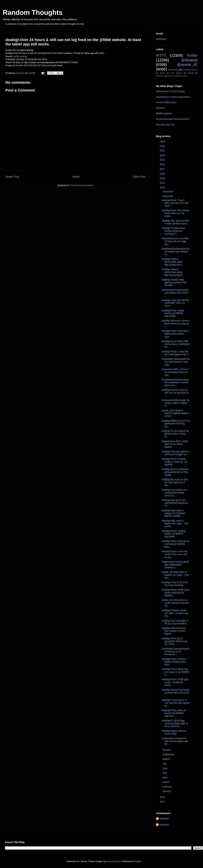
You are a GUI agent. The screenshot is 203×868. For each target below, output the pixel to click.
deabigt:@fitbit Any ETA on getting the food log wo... (176, 424)
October (167, 750)
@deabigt (189, 60)
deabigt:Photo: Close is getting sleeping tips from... (174, 662)
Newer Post (12, 177)
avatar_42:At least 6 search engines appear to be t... (175, 413)
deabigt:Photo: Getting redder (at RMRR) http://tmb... (174, 534)
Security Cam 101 (165, 125)
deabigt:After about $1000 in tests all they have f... (176, 222)
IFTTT (161, 55)
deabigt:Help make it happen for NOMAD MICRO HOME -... (174, 513)
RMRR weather (164, 113)
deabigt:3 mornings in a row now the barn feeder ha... (176, 703)
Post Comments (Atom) (82, 185)
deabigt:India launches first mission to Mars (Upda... (174, 631)
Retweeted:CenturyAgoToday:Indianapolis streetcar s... (175, 565)
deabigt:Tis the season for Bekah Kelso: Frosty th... (176, 434)
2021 (163, 151)
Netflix (162, 73)
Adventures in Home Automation (173, 97)
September (168, 754)
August (166, 759)
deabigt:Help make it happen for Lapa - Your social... (175, 524)
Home (76, 177)
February (167, 787)
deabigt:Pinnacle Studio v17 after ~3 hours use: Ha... (175, 613)
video (181, 76)
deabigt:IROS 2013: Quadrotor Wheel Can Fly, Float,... (175, 641)
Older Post (139, 177)
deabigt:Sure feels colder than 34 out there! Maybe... (175, 444)
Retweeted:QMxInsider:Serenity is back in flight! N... (176, 403)
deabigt (191, 73)
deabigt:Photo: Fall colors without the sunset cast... (175, 334)
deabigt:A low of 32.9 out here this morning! (175, 584)
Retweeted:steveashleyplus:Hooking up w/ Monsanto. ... (176, 652)
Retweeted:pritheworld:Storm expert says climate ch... (176, 252)
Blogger (137, 861)
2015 (163, 178)
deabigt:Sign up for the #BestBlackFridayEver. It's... (175, 503)
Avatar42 (164, 819)
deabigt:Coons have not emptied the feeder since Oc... (174, 493)
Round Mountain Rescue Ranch (173, 119)
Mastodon (161, 39)
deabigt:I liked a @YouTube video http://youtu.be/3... (173, 262)
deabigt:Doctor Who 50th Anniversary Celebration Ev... (176, 344)
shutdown (160, 76)
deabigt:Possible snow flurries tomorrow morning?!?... (174, 231)
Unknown (164, 825)
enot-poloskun (113, 861)
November (168, 196)
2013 (163, 188)
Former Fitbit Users (166, 102)
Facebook (173, 70)
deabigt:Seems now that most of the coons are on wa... (175, 554)
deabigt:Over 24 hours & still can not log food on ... (175, 393)
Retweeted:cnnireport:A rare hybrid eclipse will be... (175, 741)
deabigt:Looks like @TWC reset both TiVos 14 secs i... (176, 303)
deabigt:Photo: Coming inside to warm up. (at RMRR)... (174, 462)
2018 (163, 164)
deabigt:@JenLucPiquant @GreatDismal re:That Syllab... (175, 472)
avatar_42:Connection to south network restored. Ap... (176, 603)
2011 (163, 802)
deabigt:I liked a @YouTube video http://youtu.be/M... (173, 272)
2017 (163, 169)
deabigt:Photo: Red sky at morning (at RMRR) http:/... (175, 544)
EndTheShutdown (190, 70)
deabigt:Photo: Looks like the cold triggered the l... (176, 353)
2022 (163, 146)
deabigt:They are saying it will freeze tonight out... (175, 453)
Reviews (160, 108)
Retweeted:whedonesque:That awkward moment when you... (176, 382)
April (165, 778)
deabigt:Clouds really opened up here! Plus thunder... (174, 282)
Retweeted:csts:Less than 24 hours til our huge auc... (175, 241)
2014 (163, 183)
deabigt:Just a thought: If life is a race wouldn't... (175, 622)
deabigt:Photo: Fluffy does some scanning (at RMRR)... (176, 593)
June (165, 768)
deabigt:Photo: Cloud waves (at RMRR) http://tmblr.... (173, 313)
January (167, 791)
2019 (163, 160)
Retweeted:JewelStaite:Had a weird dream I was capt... (176, 362)
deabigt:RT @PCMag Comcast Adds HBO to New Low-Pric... (175, 723)
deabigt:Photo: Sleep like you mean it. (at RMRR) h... (176, 672)
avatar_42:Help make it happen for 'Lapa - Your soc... (175, 575)
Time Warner (176, 73)
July (165, 764)
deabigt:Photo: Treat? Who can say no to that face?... (175, 203)
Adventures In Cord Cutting (170, 91)
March (166, 782)
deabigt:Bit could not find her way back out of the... (175, 482)
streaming (172, 76)
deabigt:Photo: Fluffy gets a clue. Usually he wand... (175, 682)
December (168, 191)
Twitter (192, 55)
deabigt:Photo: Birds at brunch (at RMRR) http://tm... (174, 713)
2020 (163, 155)
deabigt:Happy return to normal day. (174, 732)
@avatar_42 (187, 65)
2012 (163, 797)
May (165, 773)
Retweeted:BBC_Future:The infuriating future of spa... (175, 372)
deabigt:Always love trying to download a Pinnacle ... (176, 693)
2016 (163, 174)
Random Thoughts (33, 12)
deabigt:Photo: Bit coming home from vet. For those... (175, 213)
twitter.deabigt (20, 56)
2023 (163, 141)
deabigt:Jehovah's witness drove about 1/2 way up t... (176, 323)
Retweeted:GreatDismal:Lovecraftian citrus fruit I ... (175, 293)
